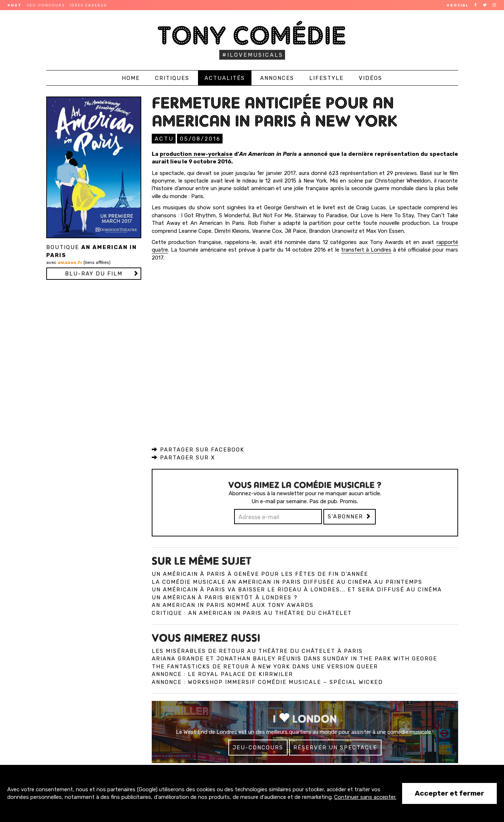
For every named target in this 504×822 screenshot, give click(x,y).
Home (131, 78)
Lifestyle (326, 78)
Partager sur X (184, 457)
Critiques (172, 78)
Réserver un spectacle (335, 747)
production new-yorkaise (196, 154)
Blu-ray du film (94, 274)
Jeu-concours (46, 5)
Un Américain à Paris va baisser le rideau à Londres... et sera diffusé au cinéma (297, 589)
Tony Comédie (252, 35)
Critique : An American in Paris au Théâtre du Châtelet (252, 613)
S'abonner (350, 516)
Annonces (277, 78)
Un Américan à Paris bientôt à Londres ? (225, 597)
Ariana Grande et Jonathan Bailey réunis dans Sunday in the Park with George (294, 658)
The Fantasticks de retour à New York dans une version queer (265, 666)
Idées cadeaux (88, 5)
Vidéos (371, 78)
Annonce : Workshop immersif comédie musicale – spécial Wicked (267, 682)
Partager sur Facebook (198, 449)
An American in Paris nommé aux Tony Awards (233, 605)
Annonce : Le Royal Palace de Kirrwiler (222, 674)
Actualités (225, 78)
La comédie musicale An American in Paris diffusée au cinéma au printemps (287, 582)
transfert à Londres (366, 249)
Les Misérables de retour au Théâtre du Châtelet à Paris (257, 651)
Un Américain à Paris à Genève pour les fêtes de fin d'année (260, 574)
